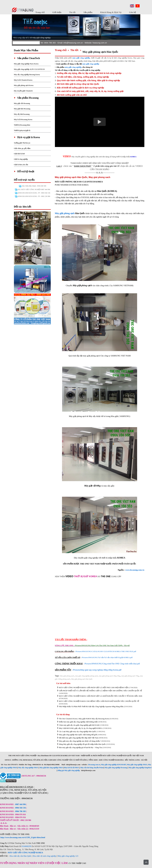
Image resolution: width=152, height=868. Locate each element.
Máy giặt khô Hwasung (22, 109)
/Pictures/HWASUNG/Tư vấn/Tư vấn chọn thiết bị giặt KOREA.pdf (107, 657)
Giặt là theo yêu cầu (21, 165)
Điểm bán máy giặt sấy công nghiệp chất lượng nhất (78, 722)
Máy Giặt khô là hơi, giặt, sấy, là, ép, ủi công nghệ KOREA (81, 728)
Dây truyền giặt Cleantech (23, 91)
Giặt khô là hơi (19, 154)
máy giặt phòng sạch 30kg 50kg (110, 676)
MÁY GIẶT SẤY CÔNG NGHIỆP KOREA (26, 853)
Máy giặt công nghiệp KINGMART (114, 765)
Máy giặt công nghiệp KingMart (140, 768)
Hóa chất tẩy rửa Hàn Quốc (20, 856)
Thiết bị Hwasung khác (22, 125)
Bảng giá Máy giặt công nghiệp (69, 770)
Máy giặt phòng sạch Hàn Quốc (82, 679)
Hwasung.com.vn (94, 765)
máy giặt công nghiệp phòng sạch (86, 676)
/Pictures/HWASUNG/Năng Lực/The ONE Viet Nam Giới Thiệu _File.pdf (102, 645)
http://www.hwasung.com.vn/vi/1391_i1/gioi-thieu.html (23, 837)
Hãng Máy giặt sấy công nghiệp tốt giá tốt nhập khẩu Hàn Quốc (82, 744)
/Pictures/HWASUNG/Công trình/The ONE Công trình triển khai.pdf (112, 664)
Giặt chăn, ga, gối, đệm (22, 148)
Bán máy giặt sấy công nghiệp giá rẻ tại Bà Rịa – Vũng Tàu (81, 747)
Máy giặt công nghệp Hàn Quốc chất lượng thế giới (78, 735)
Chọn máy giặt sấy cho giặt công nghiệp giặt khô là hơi (79, 725)
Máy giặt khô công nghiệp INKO (51, 768)
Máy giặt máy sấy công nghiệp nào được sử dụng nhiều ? (80, 741)
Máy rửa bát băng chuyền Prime (92, 768)
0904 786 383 (21, 811)
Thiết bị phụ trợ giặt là (22, 130)
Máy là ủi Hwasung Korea (23, 120)
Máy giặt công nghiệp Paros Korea (26, 64)
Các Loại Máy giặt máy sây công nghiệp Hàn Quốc (78, 731)
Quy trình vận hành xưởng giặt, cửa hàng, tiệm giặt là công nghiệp (88, 80)
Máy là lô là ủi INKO (71, 768)
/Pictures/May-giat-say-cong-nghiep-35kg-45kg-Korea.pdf (97, 670)
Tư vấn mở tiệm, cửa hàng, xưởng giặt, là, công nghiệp (83, 77)
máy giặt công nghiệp (91, 64)
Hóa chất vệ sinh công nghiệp (44, 856)
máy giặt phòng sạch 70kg (130, 676)
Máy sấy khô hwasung (22, 114)
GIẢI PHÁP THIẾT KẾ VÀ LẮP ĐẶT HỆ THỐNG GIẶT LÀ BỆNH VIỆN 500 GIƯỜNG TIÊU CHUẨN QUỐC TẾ (101, 691)
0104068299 (26, 846)
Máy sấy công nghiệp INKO (28, 768)
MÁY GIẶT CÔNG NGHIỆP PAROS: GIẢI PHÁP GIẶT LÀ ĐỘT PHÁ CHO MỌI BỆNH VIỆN (94, 687)
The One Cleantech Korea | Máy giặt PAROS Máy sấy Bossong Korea (84, 719)
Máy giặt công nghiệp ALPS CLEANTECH (29, 69)
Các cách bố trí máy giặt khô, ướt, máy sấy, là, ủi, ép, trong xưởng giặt (90, 91)
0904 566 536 (21, 808)
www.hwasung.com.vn (135, 570)
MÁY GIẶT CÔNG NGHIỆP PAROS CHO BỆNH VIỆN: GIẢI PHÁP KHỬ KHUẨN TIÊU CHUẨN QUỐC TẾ (99, 701)
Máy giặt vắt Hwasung (22, 103)
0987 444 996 (21, 804)
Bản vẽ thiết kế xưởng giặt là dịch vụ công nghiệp (81, 88)
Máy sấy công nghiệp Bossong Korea (27, 75)
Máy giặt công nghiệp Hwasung (116, 768)
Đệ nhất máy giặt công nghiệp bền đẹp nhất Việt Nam (79, 738)
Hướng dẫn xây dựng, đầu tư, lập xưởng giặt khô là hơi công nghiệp (89, 73)
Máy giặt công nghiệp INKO (137, 765)
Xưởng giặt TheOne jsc (22, 143)
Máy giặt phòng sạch (65, 213)
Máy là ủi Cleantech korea (23, 80)
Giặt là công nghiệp (21, 159)
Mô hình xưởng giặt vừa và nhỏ (72, 95)
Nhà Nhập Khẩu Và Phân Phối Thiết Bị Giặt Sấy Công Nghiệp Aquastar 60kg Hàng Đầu (91, 706)
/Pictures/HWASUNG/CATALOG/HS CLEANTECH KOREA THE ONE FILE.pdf (106, 651)
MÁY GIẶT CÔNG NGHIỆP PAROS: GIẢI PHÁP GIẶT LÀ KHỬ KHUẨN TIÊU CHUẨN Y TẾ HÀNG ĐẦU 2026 (101, 696)
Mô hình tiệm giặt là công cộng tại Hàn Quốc (78, 84)
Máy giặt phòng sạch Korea (24, 85)
